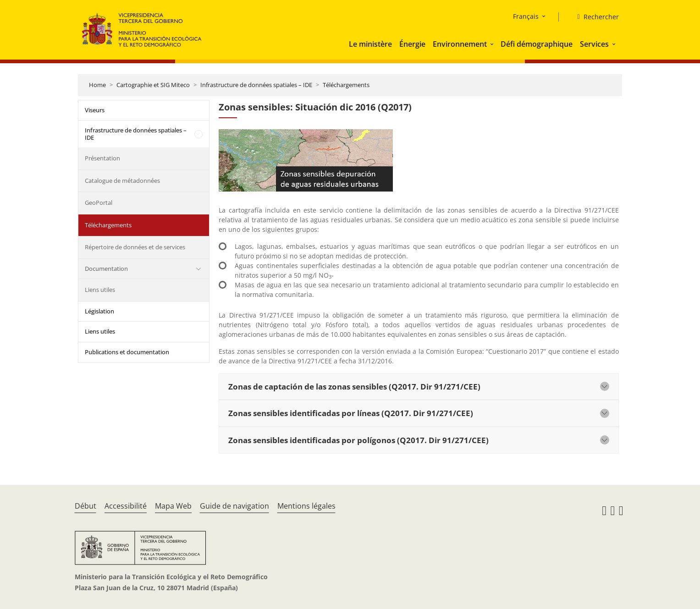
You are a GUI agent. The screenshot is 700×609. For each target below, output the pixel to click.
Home (97, 85)
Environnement (460, 44)
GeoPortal (99, 203)
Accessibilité (126, 506)
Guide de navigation (234, 506)
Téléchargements (346, 85)
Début (85, 506)
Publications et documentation (127, 352)
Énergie (412, 44)
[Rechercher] (594, 17)
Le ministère (370, 44)
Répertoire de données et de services (135, 247)
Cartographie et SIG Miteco (153, 85)
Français (526, 16)
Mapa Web (173, 506)
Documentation (106, 269)
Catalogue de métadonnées (122, 181)
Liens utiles (100, 290)
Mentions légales (306, 506)
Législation (99, 311)
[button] (493, 44)
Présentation (102, 158)
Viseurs (95, 110)
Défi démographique (537, 44)
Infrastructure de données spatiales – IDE (256, 85)
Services (594, 44)
